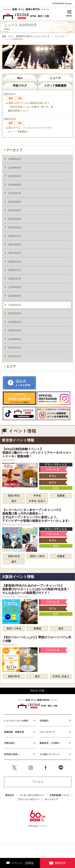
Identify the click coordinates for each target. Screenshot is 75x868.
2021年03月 (15, 245)
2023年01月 (15, 227)
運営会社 (10, 795)
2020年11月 (15, 270)
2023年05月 (15, 210)
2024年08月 (15, 168)
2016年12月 (15, 348)
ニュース (55, 78)
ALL (20, 78)
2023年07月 (15, 193)
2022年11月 (15, 236)
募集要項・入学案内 (49, 743)
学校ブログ (20, 86)
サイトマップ (51, 799)
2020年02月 (15, 305)
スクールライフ (47, 732)
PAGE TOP (37, 691)
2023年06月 (15, 202)
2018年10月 (15, 331)
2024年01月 (15, 176)
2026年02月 (15, 159)
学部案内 (44, 721)
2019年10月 (15, 313)
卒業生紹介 (9, 743)
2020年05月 (15, 287)
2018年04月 (15, 339)
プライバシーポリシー (28, 799)
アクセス (38, 782)
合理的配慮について (59, 795)
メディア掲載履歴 (55, 86)
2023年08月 (15, 185)
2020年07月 (15, 279)
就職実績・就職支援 (14, 732)
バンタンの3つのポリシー (32, 795)
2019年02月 (15, 322)
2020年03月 (15, 296)
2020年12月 (15, 262)
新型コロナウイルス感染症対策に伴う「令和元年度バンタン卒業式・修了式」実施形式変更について (30, 107)
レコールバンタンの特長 (16, 721)
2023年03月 (15, 219)
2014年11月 (15, 356)
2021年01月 (15, 253)
